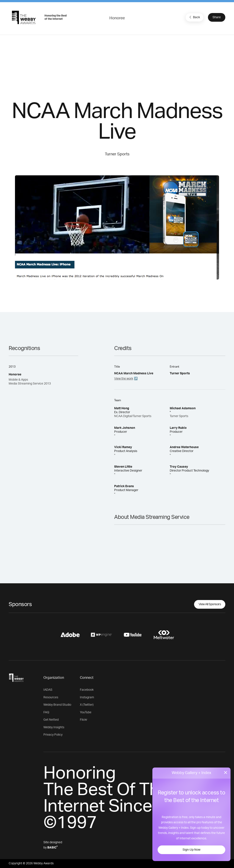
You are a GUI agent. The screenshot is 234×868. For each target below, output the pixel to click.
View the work (124, 379)
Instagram (87, 697)
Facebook (87, 690)
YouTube (86, 712)
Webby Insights (54, 727)
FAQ (46, 712)
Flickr (84, 720)
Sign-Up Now (191, 850)
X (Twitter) (87, 705)
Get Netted (51, 720)
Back (194, 17)
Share (217, 17)
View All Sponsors (210, 604)
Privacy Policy (53, 735)
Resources (51, 697)
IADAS (48, 690)
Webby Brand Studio (57, 705)
